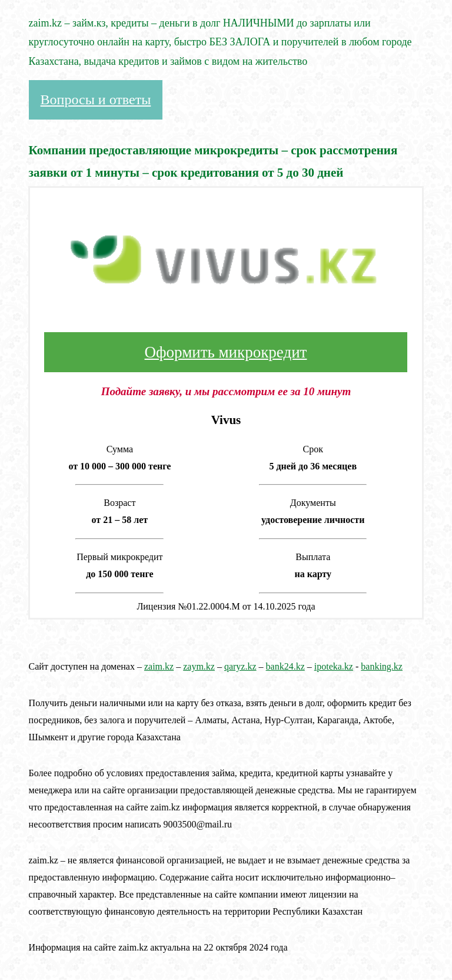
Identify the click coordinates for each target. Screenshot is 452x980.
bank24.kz (285, 666)
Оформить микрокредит (226, 352)
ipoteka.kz (334, 666)
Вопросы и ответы (96, 100)
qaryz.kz (240, 666)
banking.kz (382, 666)
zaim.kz (159, 666)
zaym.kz (199, 666)
